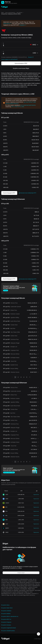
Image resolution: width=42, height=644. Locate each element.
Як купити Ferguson (6, 622)
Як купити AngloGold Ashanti (9, 628)
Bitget (3, 13)
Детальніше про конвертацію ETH (28, 279)
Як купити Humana (6, 625)
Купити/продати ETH (9, 279)
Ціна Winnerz (19, 13)
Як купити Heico (5, 605)
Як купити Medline (6, 614)
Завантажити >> (7, 24)
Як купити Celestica (6, 611)
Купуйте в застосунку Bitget (21, 68)
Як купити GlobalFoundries (8, 631)
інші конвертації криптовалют (28, 105)
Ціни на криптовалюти (10, 13)
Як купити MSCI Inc (6, 619)
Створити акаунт (21, 573)
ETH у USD (21, 107)
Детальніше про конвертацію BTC (28, 193)
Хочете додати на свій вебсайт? (10, 59)
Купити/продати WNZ (21, 63)
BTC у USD (14, 107)
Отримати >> (23, 25)
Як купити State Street (7, 608)
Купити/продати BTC (9, 193)
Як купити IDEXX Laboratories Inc (10, 616)
